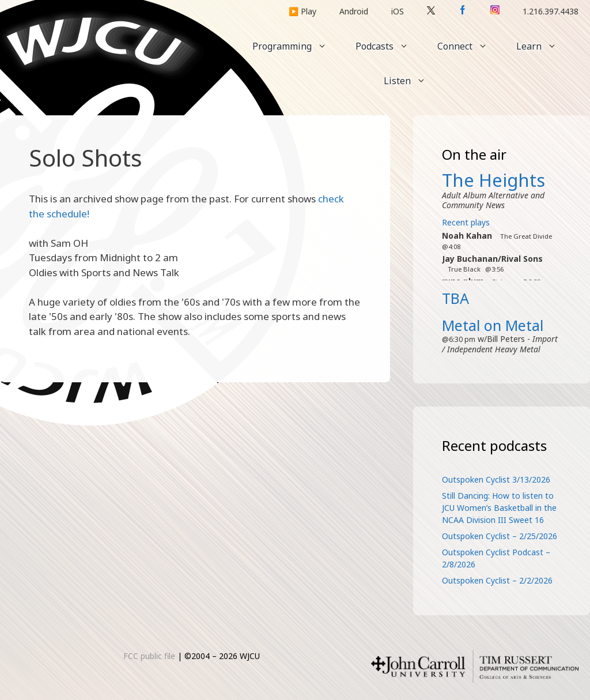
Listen (412, 81)
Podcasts (389, 46)
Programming (297, 46)
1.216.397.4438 (551, 11)
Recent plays (466, 222)
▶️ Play (302, 11)
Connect (470, 46)
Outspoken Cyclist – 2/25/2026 (500, 536)
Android (354, 11)
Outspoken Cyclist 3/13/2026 (496, 479)
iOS (398, 11)
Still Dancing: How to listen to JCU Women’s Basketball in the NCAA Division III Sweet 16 (499, 508)
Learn (544, 46)
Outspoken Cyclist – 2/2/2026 (497, 580)
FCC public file (149, 656)
